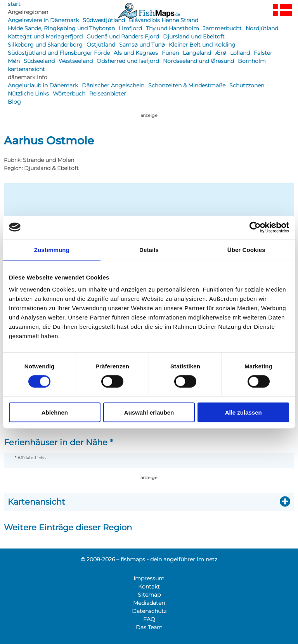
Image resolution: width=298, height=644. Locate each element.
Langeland (197, 53)
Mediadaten (149, 603)
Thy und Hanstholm (172, 28)
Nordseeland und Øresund (198, 61)
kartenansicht (26, 69)
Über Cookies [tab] (246, 249)
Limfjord (130, 28)
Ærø (221, 53)
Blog (14, 102)
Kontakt (149, 587)
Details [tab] (149, 249)
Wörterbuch (69, 94)
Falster (263, 53)
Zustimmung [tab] (52, 249)
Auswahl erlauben (149, 412)
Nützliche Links (28, 94)
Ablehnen (55, 412)
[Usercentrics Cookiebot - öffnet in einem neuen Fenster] (255, 227)
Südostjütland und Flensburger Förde (59, 53)
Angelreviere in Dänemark (43, 20)
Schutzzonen (247, 85)
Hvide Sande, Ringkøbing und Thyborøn (61, 28)
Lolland (240, 53)
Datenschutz (149, 611)
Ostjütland (101, 45)
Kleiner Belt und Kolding (202, 45)
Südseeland (39, 61)
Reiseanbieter (108, 94)
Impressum (149, 578)
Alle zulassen (243, 412)
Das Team (149, 627)
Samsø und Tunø (142, 45)
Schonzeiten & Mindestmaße (187, 85)
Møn (14, 61)
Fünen (170, 53)
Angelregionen (28, 12)
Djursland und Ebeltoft (194, 36)
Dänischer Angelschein (113, 85)
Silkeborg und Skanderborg (45, 45)
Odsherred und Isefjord (128, 61)
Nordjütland (262, 28)
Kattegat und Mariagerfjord (45, 36)
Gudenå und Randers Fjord (123, 36)
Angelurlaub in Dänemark (43, 85)
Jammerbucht (222, 28)
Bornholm (252, 61)
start (14, 4)
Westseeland (76, 61)
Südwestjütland (104, 20)
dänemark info (28, 77)
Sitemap (149, 595)
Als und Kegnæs (136, 53)
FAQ (149, 619)
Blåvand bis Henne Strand (164, 20)
